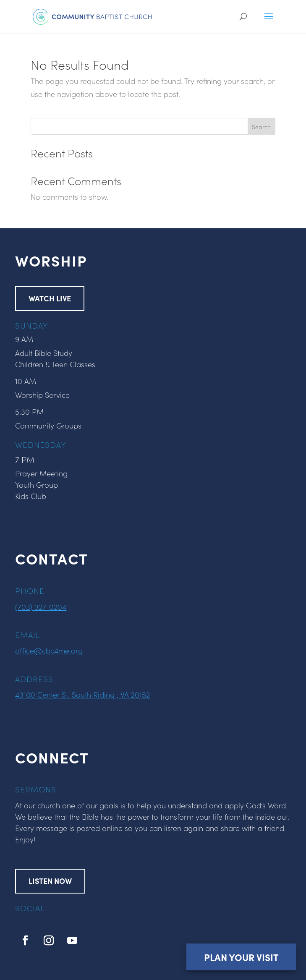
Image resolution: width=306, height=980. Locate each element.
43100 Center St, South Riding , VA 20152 (82, 694)
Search (261, 127)
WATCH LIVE (50, 298)
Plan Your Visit (241, 957)
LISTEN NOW (50, 881)
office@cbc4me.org (49, 650)
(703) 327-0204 (41, 607)
